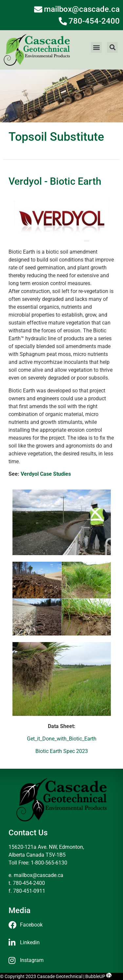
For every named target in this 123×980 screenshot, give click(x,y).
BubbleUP (95, 976)
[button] (96, 47)
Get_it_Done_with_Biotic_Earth (62, 739)
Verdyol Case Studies (46, 474)
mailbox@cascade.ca (39, 875)
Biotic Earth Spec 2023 (62, 751)
